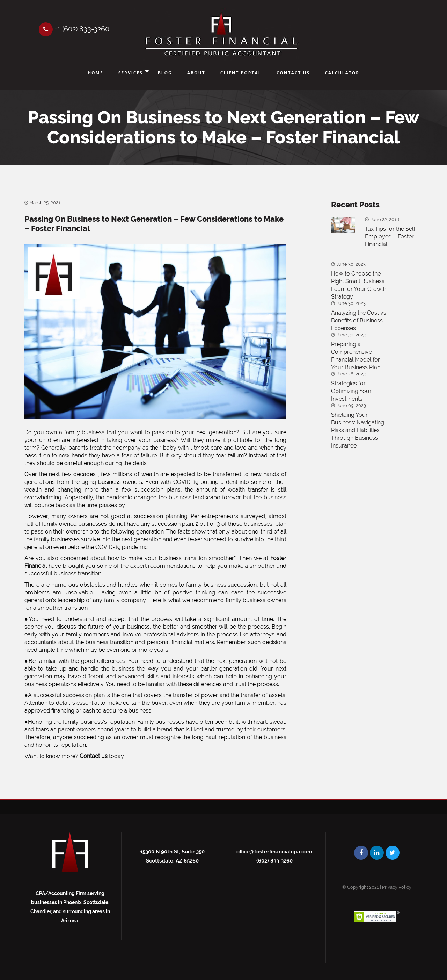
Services (131, 73)
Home (96, 73)
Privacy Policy (397, 887)
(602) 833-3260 (274, 861)
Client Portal (241, 73)
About (196, 73)
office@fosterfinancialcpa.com (274, 852)
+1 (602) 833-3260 (74, 29)
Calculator (342, 73)
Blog (165, 73)
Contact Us (293, 73)
